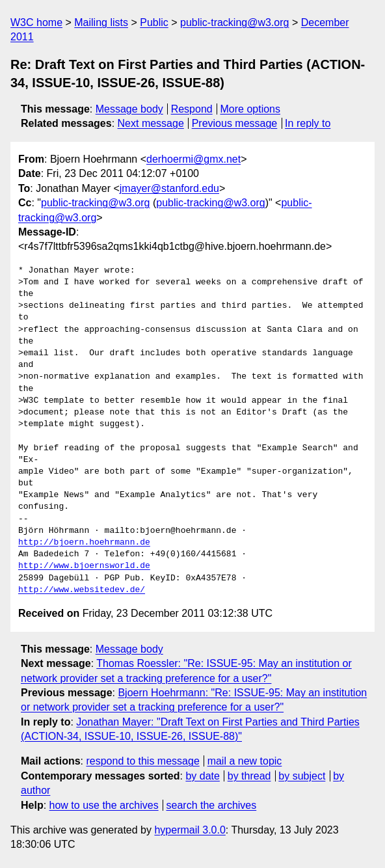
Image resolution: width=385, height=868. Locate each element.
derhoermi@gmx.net (193, 159)
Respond (192, 109)
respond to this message (142, 761)
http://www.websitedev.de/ (82, 590)
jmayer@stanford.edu (169, 188)
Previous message (235, 123)
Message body (129, 109)
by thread (249, 776)
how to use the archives (104, 805)
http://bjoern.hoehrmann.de (84, 543)
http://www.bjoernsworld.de (84, 566)
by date (202, 776)
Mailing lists (101, 22)
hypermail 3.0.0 (190, 830)
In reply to (308, 123)
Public (154, 22)
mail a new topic (245, 761)
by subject (302, 776)
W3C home (36, 22)
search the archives (212, 805)
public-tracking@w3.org (234, 22)
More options (251, 109)
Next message (151, 123)
